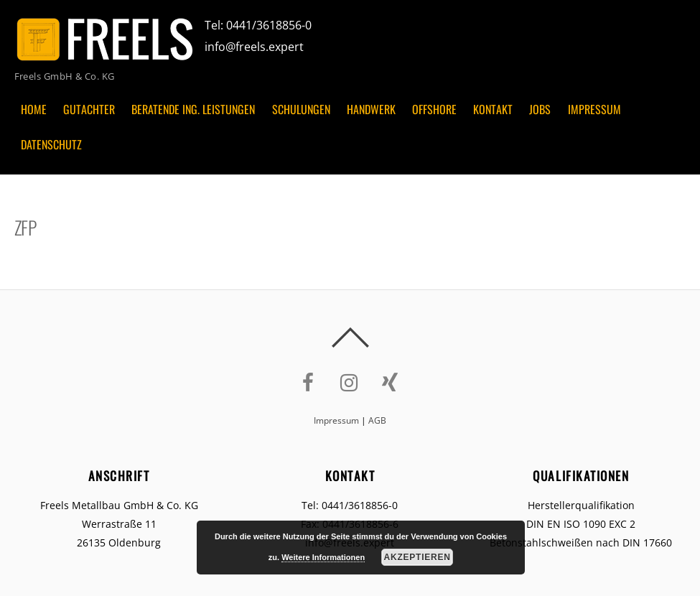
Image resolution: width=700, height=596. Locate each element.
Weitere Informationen (323, 557)
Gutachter (89, 109)
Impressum (594, 109)
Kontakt (493, 109)
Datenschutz (51, 144)
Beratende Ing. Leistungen (193, 109)
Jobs (540, 109)
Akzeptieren (417, 557)
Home (34, 109)
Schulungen (301, 109)
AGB (377, 420)
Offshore (434, 109)
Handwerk (371, 109)
